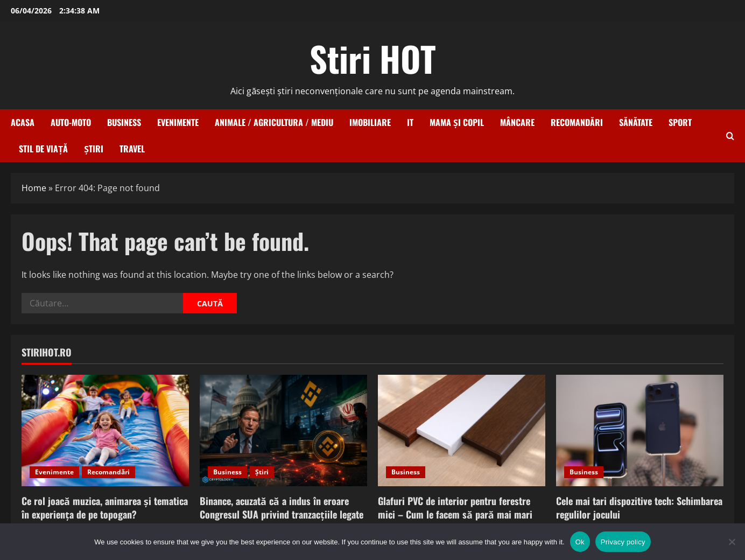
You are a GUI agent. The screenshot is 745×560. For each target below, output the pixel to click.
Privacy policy (623, 542)
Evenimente (178, 122)
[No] (732, 542)
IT (410, 122)
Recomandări (577, 122)
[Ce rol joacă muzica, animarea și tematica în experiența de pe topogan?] (105, 430)
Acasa (23, 122)
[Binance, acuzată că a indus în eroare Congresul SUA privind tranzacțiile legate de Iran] (283, 430)
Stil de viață (43, 149)
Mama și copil (457, 122)
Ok (580, 542)
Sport (680, 122)
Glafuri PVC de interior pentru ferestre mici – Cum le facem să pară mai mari (455, 507)
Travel (132, 149)
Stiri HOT (372, 58)
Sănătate (636, 122)
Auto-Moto (71, 122)
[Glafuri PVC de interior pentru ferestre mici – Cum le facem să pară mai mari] (462, 430)
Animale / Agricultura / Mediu (274, 122)
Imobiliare (370, 122)
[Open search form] (730, 136)
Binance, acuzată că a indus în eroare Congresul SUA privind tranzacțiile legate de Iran (282, 514)
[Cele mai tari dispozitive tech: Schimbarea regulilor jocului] (640, 430)
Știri (94, 149)
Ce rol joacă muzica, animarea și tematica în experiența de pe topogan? (105, 507)
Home (34, 188)
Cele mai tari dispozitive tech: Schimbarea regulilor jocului (639, 507)
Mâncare (517, 122)
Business (124, 122)
